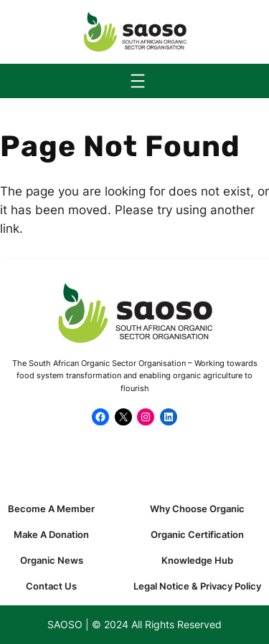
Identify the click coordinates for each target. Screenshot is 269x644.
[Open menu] (138, 81)
